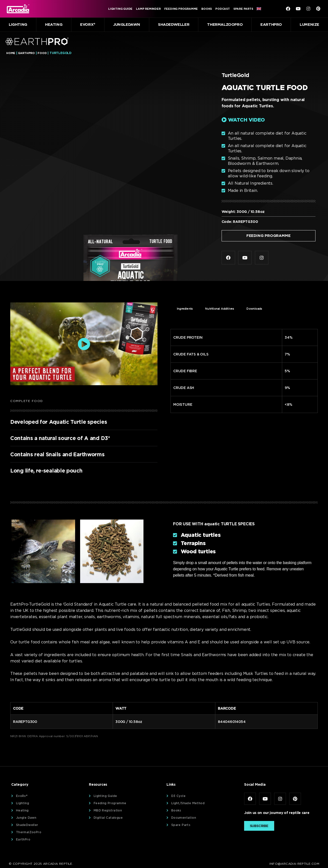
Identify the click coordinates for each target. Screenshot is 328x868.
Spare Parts (243, 9)
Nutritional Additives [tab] (219, 309)
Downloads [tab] (254, 309)
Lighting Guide (120, 9)
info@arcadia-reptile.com (294, 864)
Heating (54, 25)
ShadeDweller (174, 25)
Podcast (223, 9)
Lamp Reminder (148, 9)
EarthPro (271, 25)
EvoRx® (88, 25)
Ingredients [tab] (185, 309)
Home (11, 53)
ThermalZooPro (225, 25)
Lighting (18, 25)
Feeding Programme (181, 9)
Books (207, 9)
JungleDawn (127, 25)
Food (43, 53)
